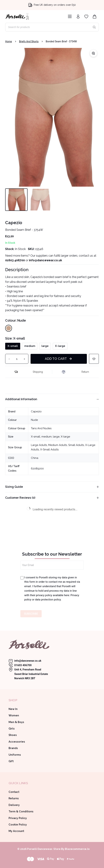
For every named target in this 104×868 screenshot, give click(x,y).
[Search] (94, 27)
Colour (16, 320)
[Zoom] (93, 53)
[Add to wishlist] (94, 359)
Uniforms (15, 755)
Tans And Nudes (41, 428)
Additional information (52, 399)
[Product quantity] (17, 359)
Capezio (36, 411)
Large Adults (39, 445)
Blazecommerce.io (77, 849)
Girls (12, 728)
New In (13, 709)
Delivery (14, 805)
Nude (34, 420)
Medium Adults (58, 445)
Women (14, 715)
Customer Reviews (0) (52, 498)
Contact (14, 792)
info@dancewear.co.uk (28, 661)
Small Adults (76, 445)
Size (15, 338)
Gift (11, 761)
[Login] (78, 17)
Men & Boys (16, 722)
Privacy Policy (18, 818)
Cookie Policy (18, 824)
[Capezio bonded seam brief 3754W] (52, 117)
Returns (14, 798)
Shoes (13, 735)
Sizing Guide (52, 487)
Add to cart (56, 359)
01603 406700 (15, 260)
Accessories (17, 742)
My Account (16, 831)
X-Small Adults (49, 450)
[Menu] (69, 16)
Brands (13, 748)
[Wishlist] (86, 17)
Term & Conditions (21, 811)
